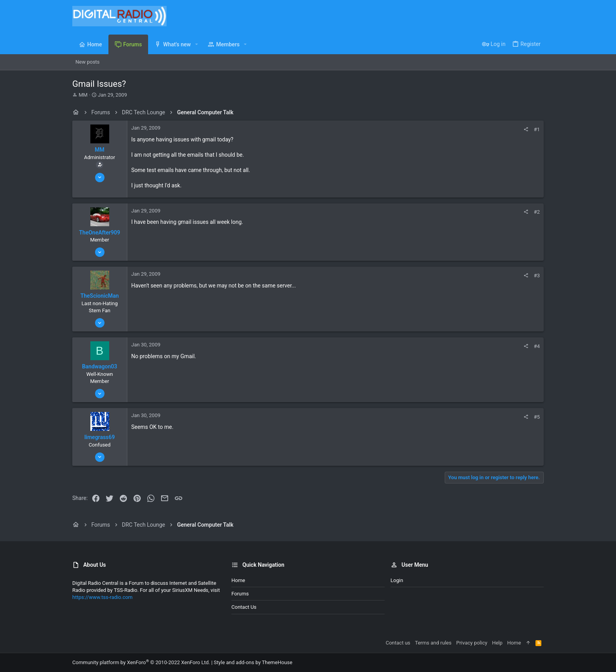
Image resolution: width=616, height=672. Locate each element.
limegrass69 (100, 437)
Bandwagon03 (100, 366)
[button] (197, 44)
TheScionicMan (100, 296)
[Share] (526, 129)
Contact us (244, 607)
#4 (537, 346)
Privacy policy (472, 643)
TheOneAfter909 (100, 233)
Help (497, 643)
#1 (537, 129)
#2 (537, 212)
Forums (240, 594)
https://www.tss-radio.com (103, 597)
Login (397, 580)
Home (238, 580)
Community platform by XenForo (141, 662)
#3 (537, 276)
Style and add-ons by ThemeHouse (253, 662)
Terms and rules (433, 643)
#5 (537, 417)
